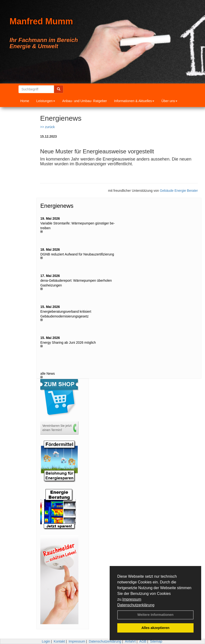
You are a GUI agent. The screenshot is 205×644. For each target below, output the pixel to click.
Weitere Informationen (155, 615)
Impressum (132, 599)
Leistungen (46, 101)
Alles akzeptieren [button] (155, 628)
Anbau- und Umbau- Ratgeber (85, 101)
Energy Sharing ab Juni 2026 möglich (68, 343)
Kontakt (59, 641)
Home (25, 101)
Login (46, 641)
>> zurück (47, 127)
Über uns (169, 101)
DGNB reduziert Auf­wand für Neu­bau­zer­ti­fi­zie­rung (77, 254)
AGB (143, 641)
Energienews (57, 206)
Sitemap (156, 641)
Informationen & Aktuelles (134, 101)
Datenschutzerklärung (136, 605)
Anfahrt (130, 641)
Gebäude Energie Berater (179, 191)
